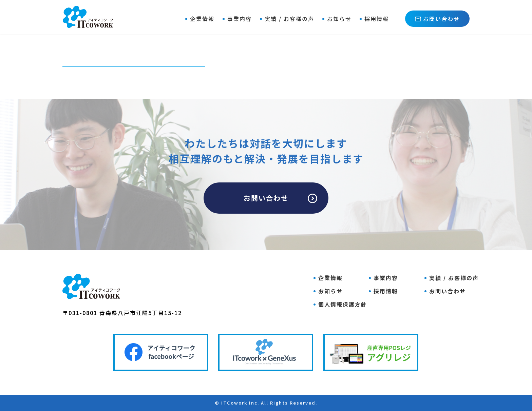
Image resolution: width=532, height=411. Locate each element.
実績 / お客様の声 (289, 19)
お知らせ (339, 19)
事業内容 (240, 19)
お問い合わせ (437, 19)
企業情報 (202, 19)
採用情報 (377, 19)
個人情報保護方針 (343, 304)
